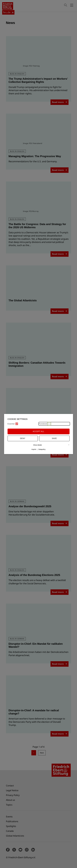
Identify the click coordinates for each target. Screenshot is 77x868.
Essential (13, 424)
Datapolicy (42, 449)
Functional (45, 424)
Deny (23, 438)
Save (54, 438)
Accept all (38, 431)
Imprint (34, 449)
